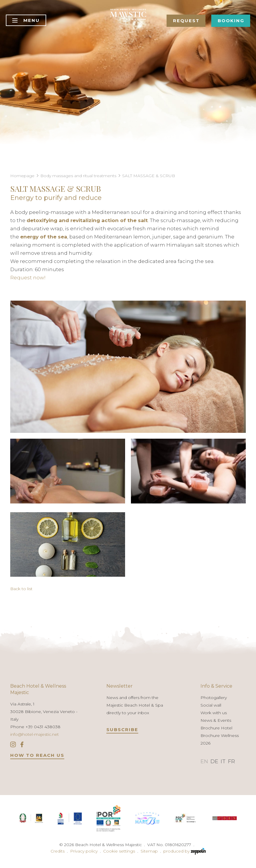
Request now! (28, 278)
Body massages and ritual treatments (78, 176)
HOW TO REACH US (37, 755)
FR (231, 761)
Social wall (211, 705)
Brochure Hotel (216, 728)
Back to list (21, 589)
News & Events (216, 720)
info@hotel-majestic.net (34, 734)
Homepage (22, 176)
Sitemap (149, 851)
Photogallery (214, 698)
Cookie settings (119, 851)
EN (204, 761)
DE (214, 761)
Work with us (214, 713)
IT (223, 761)
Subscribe (122, 730)
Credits (58, 851)
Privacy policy (84, 851)
